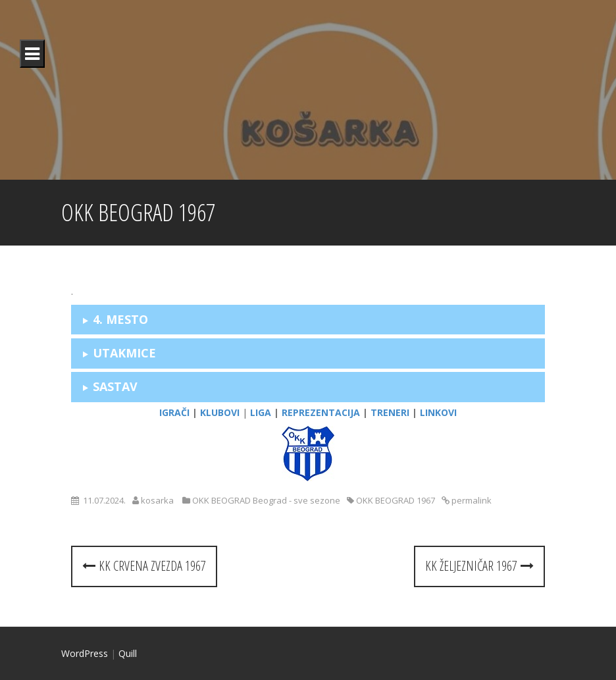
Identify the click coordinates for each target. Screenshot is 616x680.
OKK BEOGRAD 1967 (396, 500)
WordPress (85, 653)
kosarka (157, 500)
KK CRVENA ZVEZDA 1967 (144, 566)
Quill (128, 653)
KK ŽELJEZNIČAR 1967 (479, 566)
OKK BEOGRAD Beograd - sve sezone (266, 500)
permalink (471, 500)
